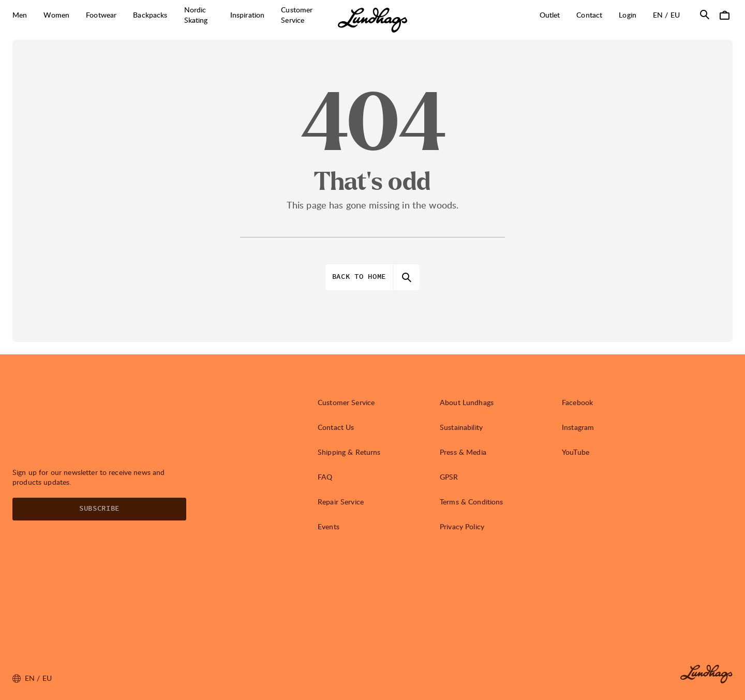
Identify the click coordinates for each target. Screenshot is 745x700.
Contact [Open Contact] (589, 15)
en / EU (671, 14)
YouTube (576, 452)
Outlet (550, 15)
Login (628, 15)
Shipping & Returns (349, 452)
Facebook (577, 402)
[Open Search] (705, 14)
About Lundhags (467, 402)
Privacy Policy (462, 526)
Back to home (359, 277)
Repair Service (341, 502)
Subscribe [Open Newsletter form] (99, 509)
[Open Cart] (724, 14)
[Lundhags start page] (373, 20)
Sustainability (461, 427)
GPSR (449, 477)
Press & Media (463, 452)
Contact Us (336, 427)
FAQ (325, 477)
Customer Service (346, 402)
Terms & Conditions (472, 502)
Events (329, 526)
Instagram (578, 427)
